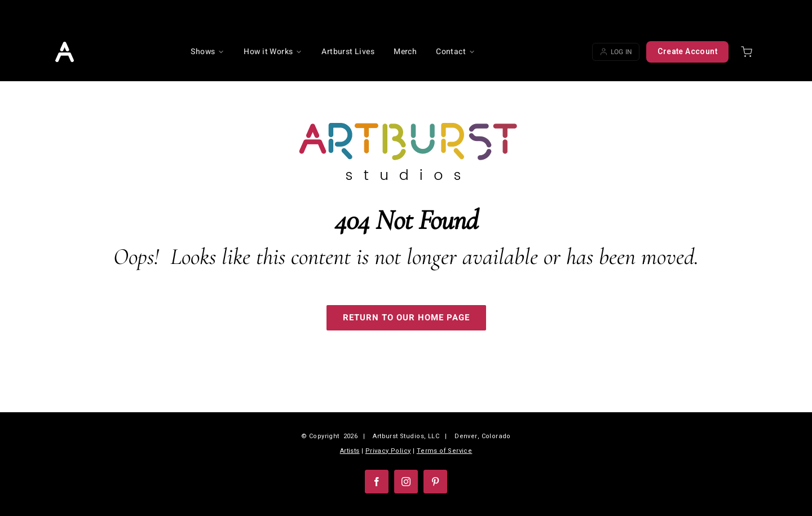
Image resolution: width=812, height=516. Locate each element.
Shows (208, 52)
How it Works (273, 52)
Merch (405, 52)
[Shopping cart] (747, 52)
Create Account (687, 52)
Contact (456, 52)
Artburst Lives (348, 52)
